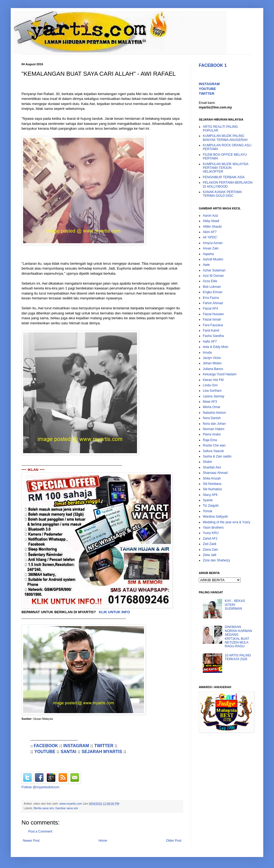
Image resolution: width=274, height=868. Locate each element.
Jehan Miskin (212, 363)
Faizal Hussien (213, 314)
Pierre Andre (212, 434)
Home (103, 841)
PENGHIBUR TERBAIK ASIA (224, 177)
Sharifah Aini (212, 467)
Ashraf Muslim (213, 259)
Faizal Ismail (212, 319)
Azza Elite (210, 281)
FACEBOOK (46, 746)
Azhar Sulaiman (214, 270)
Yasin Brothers (213, 528)
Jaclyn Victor (212, 358)
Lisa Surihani (212, 391)
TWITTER (104, 746)
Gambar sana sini (67, 808)
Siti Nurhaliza (212, 489)
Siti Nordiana (212, 484)
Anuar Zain (211, 248)
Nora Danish (212, 418)
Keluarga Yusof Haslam (220, 374)
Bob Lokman (212, 287)
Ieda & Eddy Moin (216, 347)
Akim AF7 (210, 232)
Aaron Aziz (210, 216)
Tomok (208, 511)
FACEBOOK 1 (213, 65)
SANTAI (68, 752)
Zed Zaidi (210, 544)
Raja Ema (210, 440)
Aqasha (208, 254)
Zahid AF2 (210, 539)
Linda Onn (210, 385)
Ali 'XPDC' (210, 237)
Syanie (208, 500)
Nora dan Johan (214, 424)
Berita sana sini (44, 808)
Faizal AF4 (210, 308)
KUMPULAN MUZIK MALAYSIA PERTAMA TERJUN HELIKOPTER (226, 168)
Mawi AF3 (210, 402)
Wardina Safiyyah (215, 517)
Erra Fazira (211, 298)
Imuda (207, 353)
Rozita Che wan (214, 445)
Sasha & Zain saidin (217, 456)
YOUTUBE (45, 752)
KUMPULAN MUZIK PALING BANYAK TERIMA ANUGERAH (225, 138)
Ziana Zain (210, 550)
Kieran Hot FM (213, 380)
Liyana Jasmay (214, 396)
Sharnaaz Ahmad (215, 473)
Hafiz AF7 (210, 342)
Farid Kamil (211, 331)
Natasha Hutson (214, 413)
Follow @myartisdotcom (40, 787)
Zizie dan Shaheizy (216, 560)
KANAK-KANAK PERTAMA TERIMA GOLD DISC (222, 194)
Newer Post (31, 841)
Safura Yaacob (213, 451)
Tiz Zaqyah (211, 506)
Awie (206, 265)
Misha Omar (212, 407)
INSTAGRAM (76, 746)
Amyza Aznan (213, 243)
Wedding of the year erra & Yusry (226, 522)
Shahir (208, 462)
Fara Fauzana (213, 325)
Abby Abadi (211, 221)
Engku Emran (213, 292)
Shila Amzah (212, 478)
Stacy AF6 (210, 495)
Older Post (174, 841)
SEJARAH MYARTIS (102, 752)
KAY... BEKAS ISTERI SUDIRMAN (235, 605)
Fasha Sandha (213, 336)
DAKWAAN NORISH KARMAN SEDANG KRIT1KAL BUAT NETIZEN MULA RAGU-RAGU (238, 637)
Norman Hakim (214, 429)
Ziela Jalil (210, 555)
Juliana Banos (213, 369)
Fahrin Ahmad (213, 303)
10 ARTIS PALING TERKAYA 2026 (238, 657)
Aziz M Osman (213, 276)
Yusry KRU (211, 533)
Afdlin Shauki (212, 227)
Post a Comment (40, 831)
